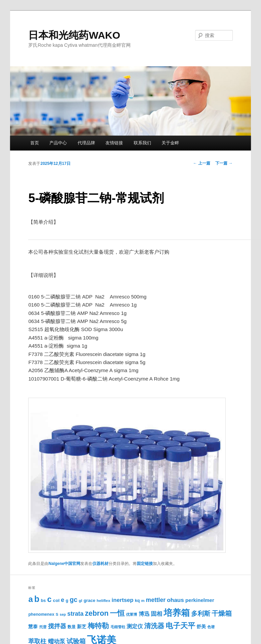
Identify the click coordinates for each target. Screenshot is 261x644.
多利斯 (201, 613)
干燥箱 (222, 613)
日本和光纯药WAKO (74, 35)
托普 (43, 627)
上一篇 (202, 163)
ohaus (176, 600)
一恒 (117, 613)
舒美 (201, 627)
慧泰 (33, 627)
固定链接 (145, 564)
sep (63, 614)
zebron (97, 613)
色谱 (211, 627)
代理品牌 (86, 143)
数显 (72, 627)
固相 (157, 614)
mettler (156, 600)
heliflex (103, 600)
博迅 (144, 614)
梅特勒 (98, 626)
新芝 (82, 627)
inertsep (122, 600)
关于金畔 (170, 143)
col (56, 600)
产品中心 (58, 143)
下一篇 (224, 163)
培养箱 (177, 613)
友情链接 (114, 143)
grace (90, 600)
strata (75, 614)
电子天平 (180, 626)
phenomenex (41, 614)
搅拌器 (57, 626)
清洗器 (154, 626)
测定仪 (135, 626)
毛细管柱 (118, 627)
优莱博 (132, 614)
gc (74, 600)
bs (43, 600)
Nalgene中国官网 (64, 564)
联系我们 (142, 143)
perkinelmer (200, 600)
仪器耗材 (100, 564)
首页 (35, 143)
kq (137, 601)
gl (81, 601)
